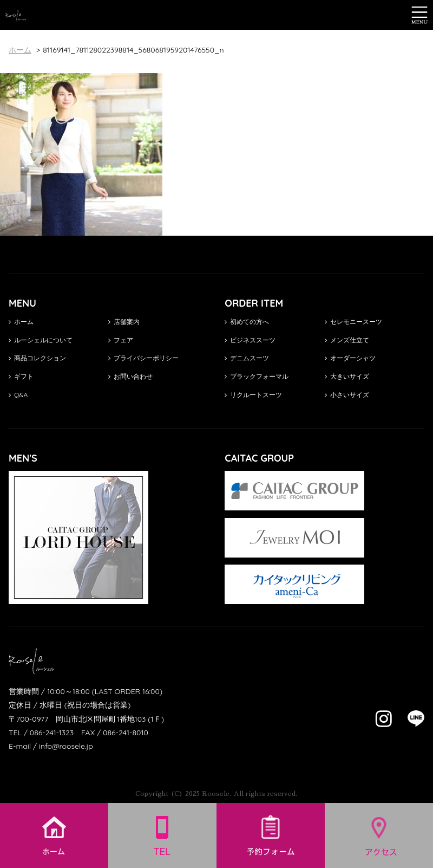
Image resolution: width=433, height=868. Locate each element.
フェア (121, 340)
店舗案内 (124, 322)
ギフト (21, 376)
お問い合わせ (130, 376)
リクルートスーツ (253, 395)
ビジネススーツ (250, 340)
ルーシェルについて (41, 340)
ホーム (21, 322)
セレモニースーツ (353, 322)
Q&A (18, 395)
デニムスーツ (247, 358)
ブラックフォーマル (257, 376)
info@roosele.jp (66, 746)
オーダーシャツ (350, 358)
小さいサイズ (347, 395)
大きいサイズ (347, 376)
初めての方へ (247, 322)
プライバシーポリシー (143, 358)
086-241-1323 (52, 733)
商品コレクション (37, 358)
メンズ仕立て (347, 340)
